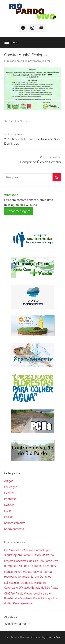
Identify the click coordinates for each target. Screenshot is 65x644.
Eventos (14, 121)
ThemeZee (53, 637)
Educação (11, 487)
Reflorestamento (15, 523)
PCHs (8, 511)
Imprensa (10, 499)
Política (9, 517)
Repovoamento (14, 529)
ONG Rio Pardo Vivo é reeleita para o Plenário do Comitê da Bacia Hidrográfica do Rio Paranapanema (31, 598)
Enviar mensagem (19, 211)
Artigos (9, 481)
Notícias (25, 121)
